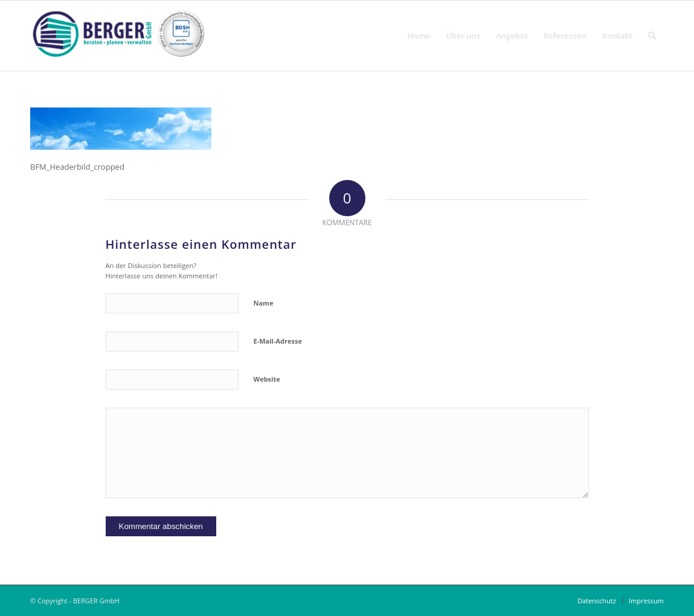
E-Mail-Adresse (278, 341)
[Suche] (652, 36)
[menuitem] (419, 36)
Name (264, 303)
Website (267, 379)
